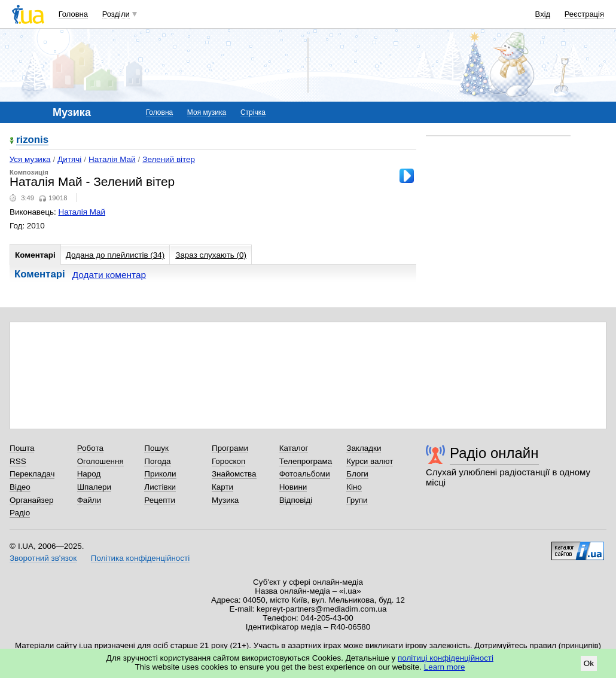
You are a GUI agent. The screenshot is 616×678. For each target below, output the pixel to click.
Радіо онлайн (494, 453)
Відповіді (296, 500)
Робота (90, 448)
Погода (157, 461)
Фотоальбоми (305, 474)
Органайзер (31, 500)
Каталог (294, 448)
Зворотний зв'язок (43, 558)
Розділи (116, 14)
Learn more (445, 667)
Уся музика (30, 159)
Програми (230, 448)
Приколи (160, 474)
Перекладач (32, 474)
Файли (89, 500)
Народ (89, 474)
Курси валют (370, 461)
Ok (589, 663)
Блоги (357, 474)
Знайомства (234, 474)
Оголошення (100, 461)
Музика (225, 500)
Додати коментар (109, 275)
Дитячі (69, 159)
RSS (18, 461)
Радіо (20, 513)
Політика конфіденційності (140, 558)
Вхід (543, 14)
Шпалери (94, 487)
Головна (73, 14)
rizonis (32, 140)
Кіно (354, 487)
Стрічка (253, 112)
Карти (222, 487)
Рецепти (160, 500)
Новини (293, 487)
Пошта (22, 448)
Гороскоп (228, 461)
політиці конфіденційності (446, 658)
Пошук (156, 448)
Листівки (160, 487)
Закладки (364, 448)
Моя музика (207, 112)
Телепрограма (306, 461)
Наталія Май (112, 159)
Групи (357, 500)
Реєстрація (584, 14)
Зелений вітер (169, 159)
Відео (20, 487)
